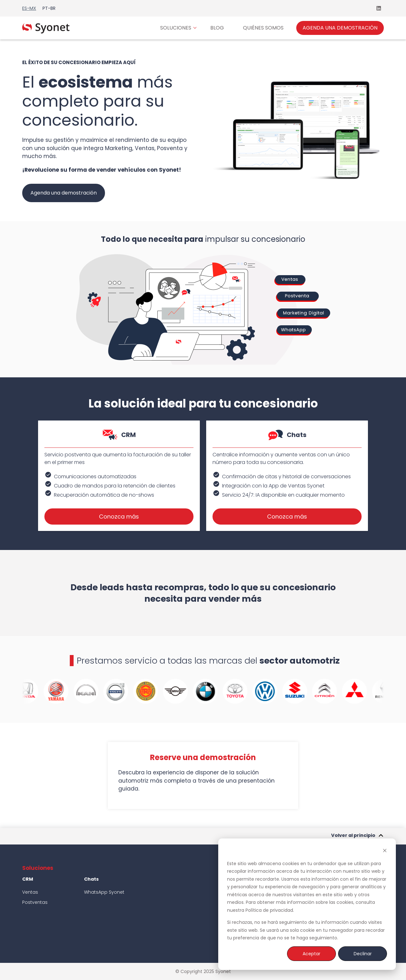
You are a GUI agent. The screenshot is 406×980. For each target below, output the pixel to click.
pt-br (49, 8)
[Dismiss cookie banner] (385, 851)
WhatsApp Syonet (104, 892)
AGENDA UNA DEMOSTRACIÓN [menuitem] (340, 28)
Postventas (36, 902)
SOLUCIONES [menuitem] (176, 28)
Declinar (363, 954)
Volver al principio (357, 836)
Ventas (30, 892)
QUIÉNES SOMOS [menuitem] (263, 28)
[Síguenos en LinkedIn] (379, 8)
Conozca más (119, 516)
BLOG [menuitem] (217, 28)
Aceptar (311, 954)
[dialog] (307, 904)
